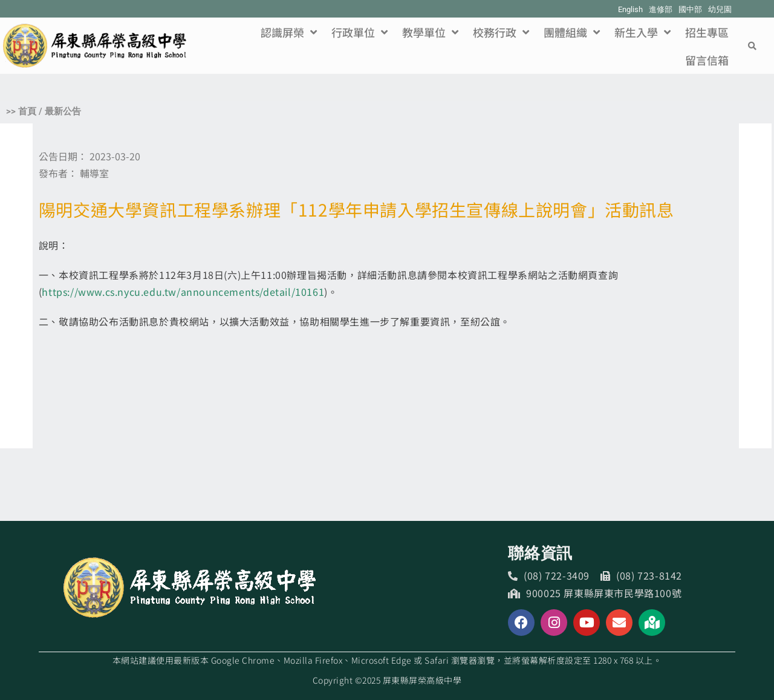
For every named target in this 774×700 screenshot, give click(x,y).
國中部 (690, 9)
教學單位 (430, 32)
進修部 (661, 9)
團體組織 (572, 32)
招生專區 (707, 32)
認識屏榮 (289, 32)
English (630, 9)
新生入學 (642, 32)
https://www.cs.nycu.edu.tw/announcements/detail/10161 (183, 292)
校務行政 (501, 32)
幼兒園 (720, 9)
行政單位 (359, 32)
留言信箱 (707, 60)
